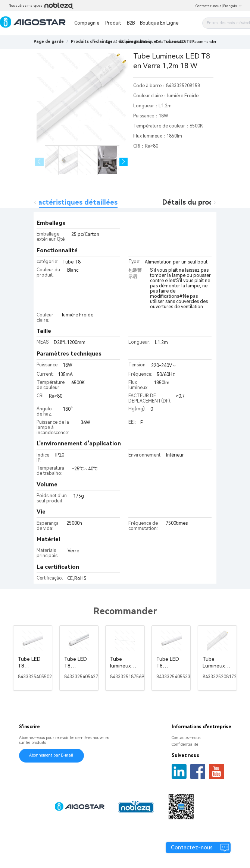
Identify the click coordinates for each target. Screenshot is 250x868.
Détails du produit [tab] (193, 202)
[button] (124, 162)
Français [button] (232, 6)
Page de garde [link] (49, 42)
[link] (92, 42)
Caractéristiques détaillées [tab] (72, 202)
